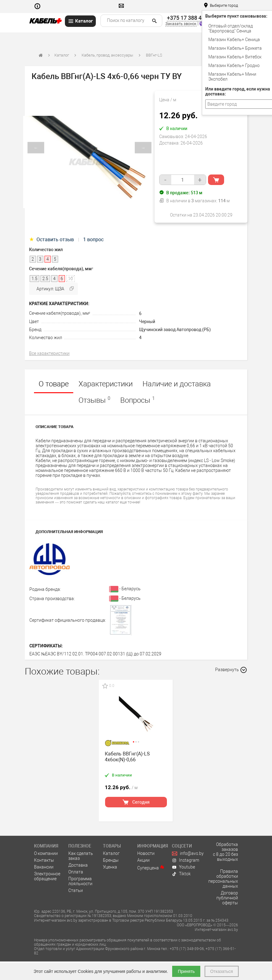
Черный (147, 322)
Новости (146, 853)
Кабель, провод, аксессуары (107, 55)
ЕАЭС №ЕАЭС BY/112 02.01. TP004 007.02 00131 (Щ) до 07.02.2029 (95, 654)
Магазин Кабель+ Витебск (235, 57)
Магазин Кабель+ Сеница (234, 40)
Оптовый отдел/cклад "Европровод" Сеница (231, 28)
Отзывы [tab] (94, 400)
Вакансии (44, 867)
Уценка (110, 867)
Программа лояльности (80, 881)
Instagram (186, 860)
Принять (186, 971)
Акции (143, 860)
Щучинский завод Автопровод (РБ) (175, 330)
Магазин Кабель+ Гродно (234, 65)
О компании (46, 853)
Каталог (62, 55)
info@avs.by (188, 853)
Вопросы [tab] (138, 400)
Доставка (78, 865)
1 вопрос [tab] (93, 240)
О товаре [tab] (54, 384)
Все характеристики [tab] (49, 353)
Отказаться (222, 971)
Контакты (44, 860)
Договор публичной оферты (227, 898)
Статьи (76, 890)
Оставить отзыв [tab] (52, 240)
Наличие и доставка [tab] (177, 384)
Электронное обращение (47, 876)
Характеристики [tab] (106, 384)
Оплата (76, 872)
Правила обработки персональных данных (223, 879)
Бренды (111, 860)
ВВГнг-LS (154, 55)
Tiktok (181, 874)
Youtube (184, 867)
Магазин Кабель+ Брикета (235, 48)
